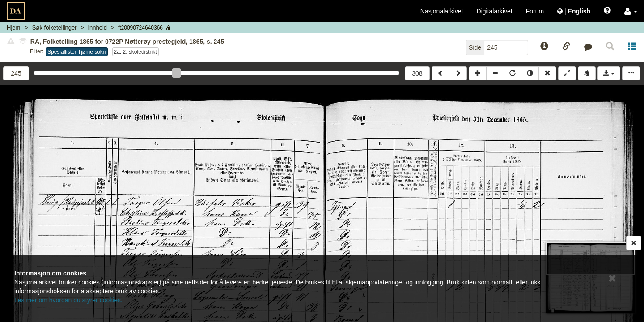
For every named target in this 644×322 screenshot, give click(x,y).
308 (417, 73)
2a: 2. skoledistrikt (136, 52)
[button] (631, 11)
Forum (535, 11)
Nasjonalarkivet (442, 11)
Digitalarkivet (495, 11)
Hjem (13, 28)
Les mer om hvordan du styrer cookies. (68, 300)
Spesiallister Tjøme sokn (77, 52)
